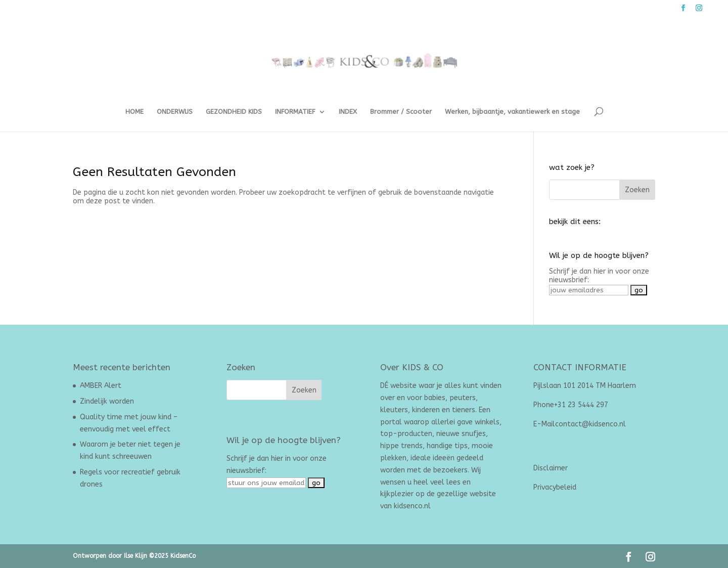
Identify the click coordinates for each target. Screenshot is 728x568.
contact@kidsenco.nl (590, 424)
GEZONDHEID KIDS (234, 112)
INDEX (348, 112)
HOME (134, 112)
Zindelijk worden (107, 401)
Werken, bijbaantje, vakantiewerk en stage (512, 112)
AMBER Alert (101, 386)
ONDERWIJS (175, 112)
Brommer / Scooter (401, 112)
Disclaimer (551, 468)
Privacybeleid (555, 487)
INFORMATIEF (295, 112)
